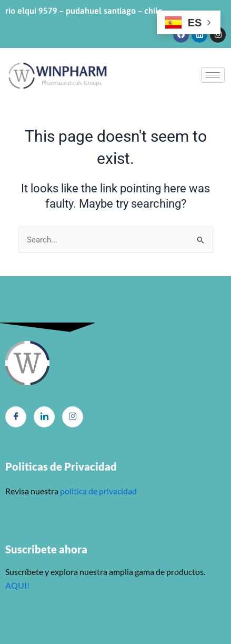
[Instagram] (73, 417)
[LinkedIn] (44, 417)
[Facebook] (16, 417)
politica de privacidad (98, 491)
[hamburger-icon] (213, 75)
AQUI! (17, 585)
